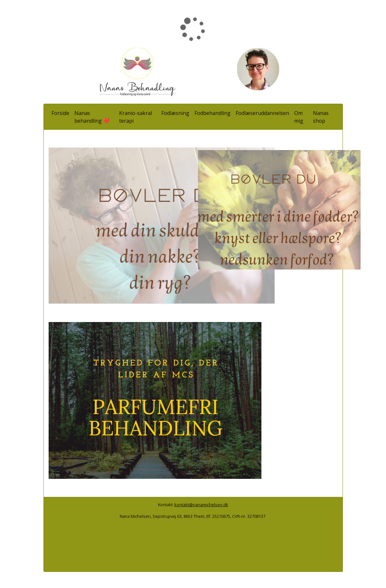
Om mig (299, 117)
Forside (60, 113)
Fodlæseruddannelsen (262, 113)
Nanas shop (321, 117)
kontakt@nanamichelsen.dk (201, 505)
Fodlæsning (175, 113)
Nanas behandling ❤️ (92, 117)
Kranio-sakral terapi (136, 117)
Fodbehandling (212, 113)
